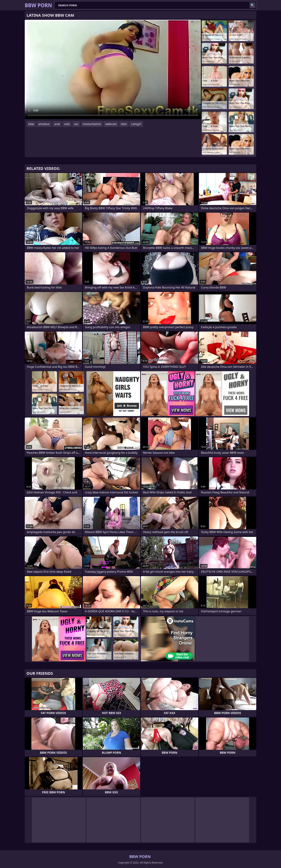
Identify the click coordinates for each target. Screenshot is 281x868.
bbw (31, 124)
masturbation (92, 124)
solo (67, 124)
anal (57, 124)
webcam (111, 124)
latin (124, 124)
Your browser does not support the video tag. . (113, 69)
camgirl (136, 124)
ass (76, 124)
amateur (44, 124)
